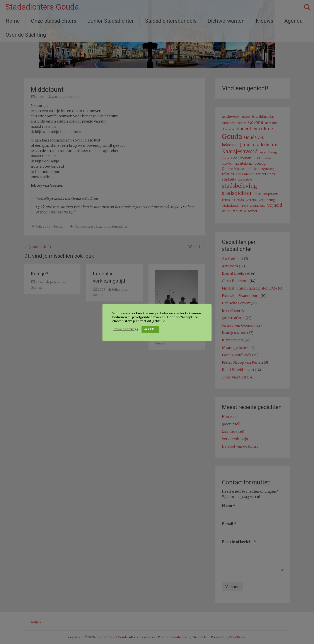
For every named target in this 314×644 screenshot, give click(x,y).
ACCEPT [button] (150, 329)
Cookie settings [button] (126, 329)
